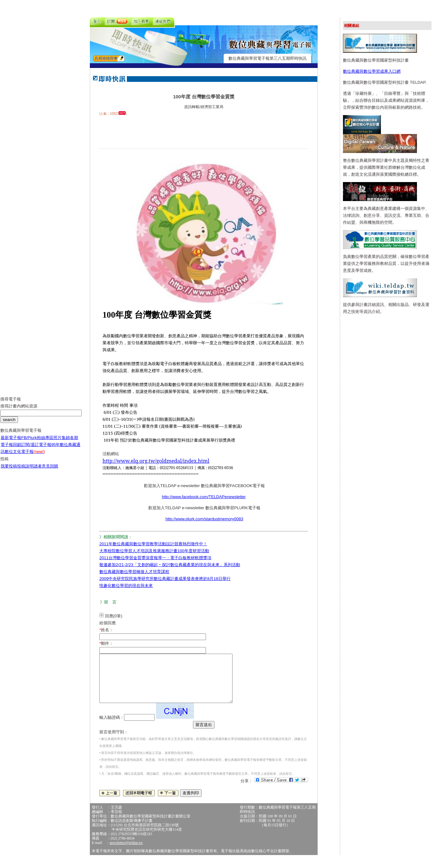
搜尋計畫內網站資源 (19, 411)
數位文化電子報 (25, 456)
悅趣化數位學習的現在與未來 (126, 586)
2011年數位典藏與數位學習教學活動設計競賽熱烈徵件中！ (153, 544)
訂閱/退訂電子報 (36, 449)
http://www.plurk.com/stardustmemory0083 (204, 519)
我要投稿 (9, 471)
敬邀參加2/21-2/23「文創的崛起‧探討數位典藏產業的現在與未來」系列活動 (170, 565)
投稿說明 (25, 471)
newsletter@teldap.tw (126, 852)
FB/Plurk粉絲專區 (37, 442)
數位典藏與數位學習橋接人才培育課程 (134, 572)
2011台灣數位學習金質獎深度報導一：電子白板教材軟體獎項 (155, 558)
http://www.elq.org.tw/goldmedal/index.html (156, 461)
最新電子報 (11, 442)
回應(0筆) (114, 616)
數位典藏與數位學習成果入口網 (372, 71)
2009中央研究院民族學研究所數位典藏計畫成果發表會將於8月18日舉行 (165, 579)
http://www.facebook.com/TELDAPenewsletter (204, 497)
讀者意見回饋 (46, 471)
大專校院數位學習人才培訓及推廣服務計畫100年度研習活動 (154, 551)
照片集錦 (62, 442)
